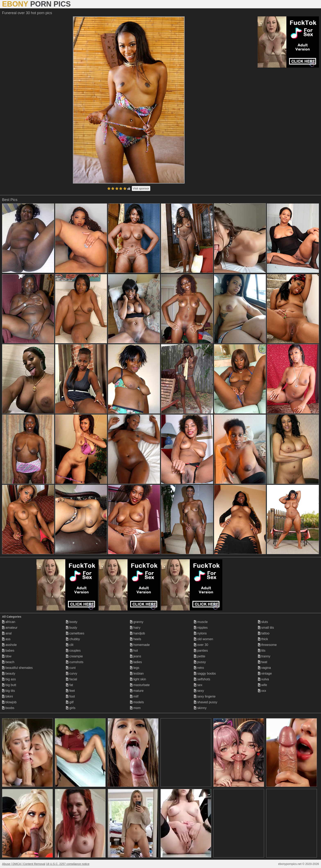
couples (73, 651)
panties (201, 651)
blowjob (9, 702)
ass (6, 639)
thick (263, 639)
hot (134, 651)
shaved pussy (206, 702)
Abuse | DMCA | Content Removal (24, 864)
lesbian (137, 673)
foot (70, 696)
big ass (9, 679)
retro (199, 668)
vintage (265, 673)
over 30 (201, 645)
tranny (264, 656)
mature (137, 691)
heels (136, 639)
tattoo (264, 633)
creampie (74, 656)
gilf (70, 702)
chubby (73, 639)
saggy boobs (205, 673)
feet (70, 691)
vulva (263, 679)
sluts (263, 622)
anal (7, 633)
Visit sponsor (141, 188)
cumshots (75, 662)
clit (70, 645)
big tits (8, 691)
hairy (135, 628)
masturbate (140, 685)
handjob (137, 633)
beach (8, 662)
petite (200, 656)
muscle (201, 622)
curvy (72, 673)
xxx (262, 691)
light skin (138, 679)
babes (8, 651)
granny (137, 622)
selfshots (202, 679)
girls (71, 708)
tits (262, 651)
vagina (264, 668)
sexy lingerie (205, 696)
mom (135, 708)
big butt (9, 685)
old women (203, 639)
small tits (266, 628)
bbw (7, 656)
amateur (10, 628)
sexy (199, 691)
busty (72, 628)
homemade (140, 645)
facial (71, 679)
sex (198, 685)
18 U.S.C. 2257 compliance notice (68, 864)
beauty (9, 673)
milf (134, 696)
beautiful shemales (17, 668)
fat (69, 685)
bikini (7, 696)
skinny (200, 708)
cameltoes (75, 633)
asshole (9, 645)
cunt (71, 668)
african (9, 622)
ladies (136, 662)
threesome (267, 645)
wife (263, 685)
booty (72, 622)
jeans (136, 656)
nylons (200, 633)
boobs (8, 708)
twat (263, 662)
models (137, 702)
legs (135, 668)
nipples (201, 628)
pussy (200, 662)
